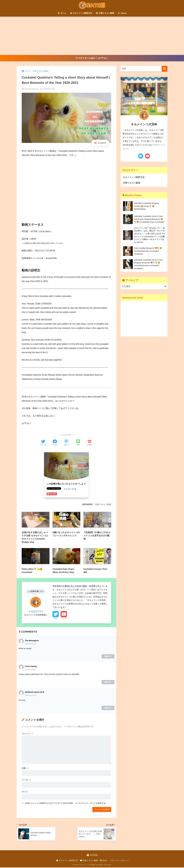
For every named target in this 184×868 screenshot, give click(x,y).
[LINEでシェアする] (78, 443)
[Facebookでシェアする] (55, 443)
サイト (25, 792)
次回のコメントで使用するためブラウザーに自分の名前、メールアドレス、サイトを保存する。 (66, 804)
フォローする (70, 489)
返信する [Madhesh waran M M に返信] (108, 708)
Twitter (56, 619)
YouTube (64, 619)
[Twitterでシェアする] (43, 443)
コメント (27, 734)
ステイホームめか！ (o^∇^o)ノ (92, 58)
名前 (25, 768)
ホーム (62, 13)
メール (26, 780)
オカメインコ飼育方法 (81, 13)
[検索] (165, 69)
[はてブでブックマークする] (66, 443)
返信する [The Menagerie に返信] (108, 657)
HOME (92, 856)
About (122, 13)
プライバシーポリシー (119, 861)
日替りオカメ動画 (105, 13)
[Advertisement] (92, 36)
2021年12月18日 (31, 644)
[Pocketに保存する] (90, 443)
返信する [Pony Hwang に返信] (108, 682)
